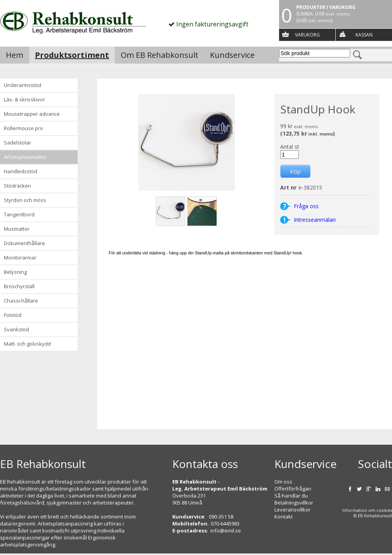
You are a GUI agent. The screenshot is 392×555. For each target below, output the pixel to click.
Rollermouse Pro (23, 128)
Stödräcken (17, 186)
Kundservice (232, 55)
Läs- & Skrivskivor (24, 99)
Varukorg (307, 35)
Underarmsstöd (23, 85)
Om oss (283, 482)
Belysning (15, 272)
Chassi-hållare (21, 301)
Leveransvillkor (292, 510)
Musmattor (17, 229)
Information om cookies (367, 510)
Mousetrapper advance (32, 114)
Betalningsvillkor (294, 503)
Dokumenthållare (24, 243)
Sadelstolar (17, 143)
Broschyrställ (19, 286)
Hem (15, 55)
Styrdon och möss (25, 200)
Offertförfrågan (293, 489)
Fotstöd (13, 315)
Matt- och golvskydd (27, 344)
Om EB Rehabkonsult (160, 55)
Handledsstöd (21, 171)
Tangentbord (19, 214)
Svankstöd (16, 329)
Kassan (364, 35)
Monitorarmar (20, 257)
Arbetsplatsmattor (25, 157)
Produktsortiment (72, 55)
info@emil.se (226, 531)
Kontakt (284, 517)
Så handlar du (291, 496)
